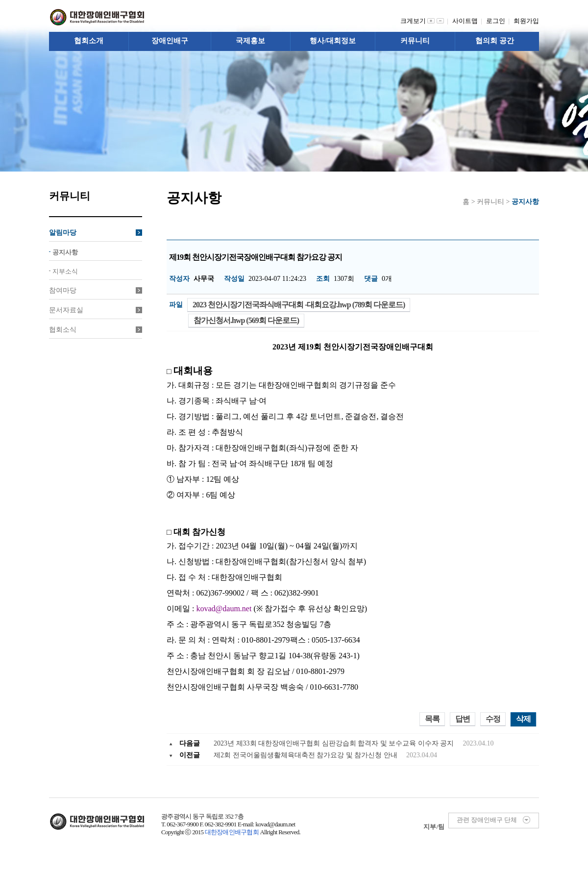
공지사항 (65, 252)
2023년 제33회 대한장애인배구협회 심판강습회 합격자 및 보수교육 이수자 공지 (335, 743)
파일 (176, 305)
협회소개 (89, 41)
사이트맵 (467, 21)
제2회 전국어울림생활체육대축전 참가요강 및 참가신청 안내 (306, 755)
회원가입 (526, 21)
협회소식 (96, 330)
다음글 (190, 743)
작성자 (179, 279)
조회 (323, 279)
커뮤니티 (415, 41)
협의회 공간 (495, 41)
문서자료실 (96, 310)
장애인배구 (170, 41)
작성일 (234, 279)
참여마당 (96, 290)
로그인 (497, 21)
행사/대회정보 (333, 41)
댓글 (371, 279)
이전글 (190, 755)
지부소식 (65, 271)
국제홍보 (250, 41)
